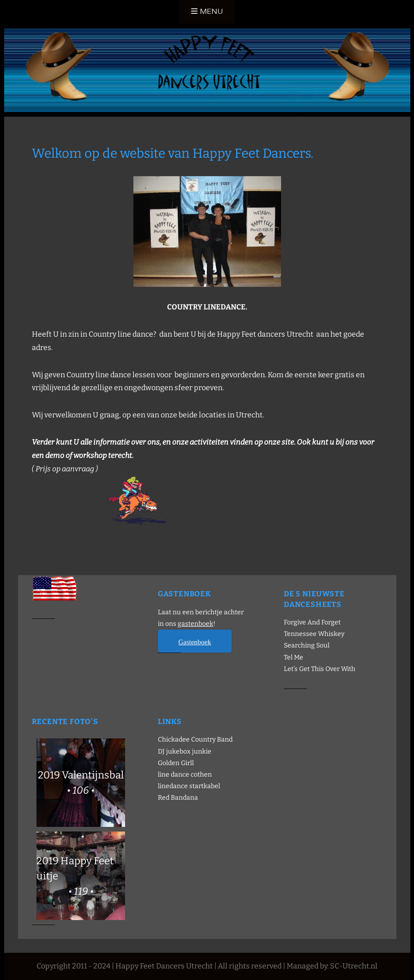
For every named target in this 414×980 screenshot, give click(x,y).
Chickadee (174, 739)
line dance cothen (185, 775)
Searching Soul (307, 645)
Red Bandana (178, 798)
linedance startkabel (189, 786)
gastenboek (195, 624)
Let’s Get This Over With (320, 669)
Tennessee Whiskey (314, 634)
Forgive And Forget (312, 622)
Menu (211, 11)
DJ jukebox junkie (185, 751)
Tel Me (294, 657)
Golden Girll (176, 763)
